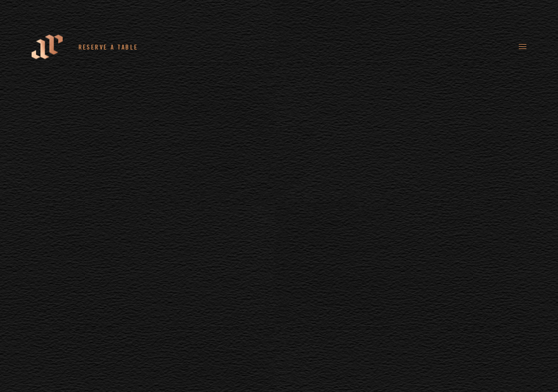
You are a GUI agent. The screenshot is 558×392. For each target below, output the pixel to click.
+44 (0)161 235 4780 (193, 47)
